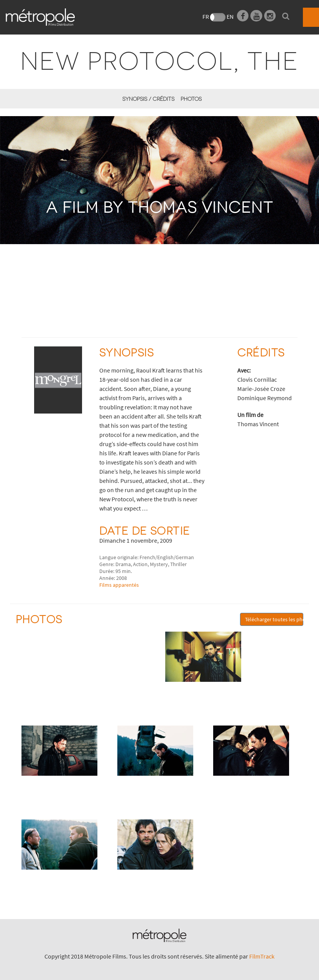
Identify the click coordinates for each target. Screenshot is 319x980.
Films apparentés (119, 585)
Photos (191, 99)
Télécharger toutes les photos (274, 619)
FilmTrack (262, 956)
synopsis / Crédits (148, 99)
